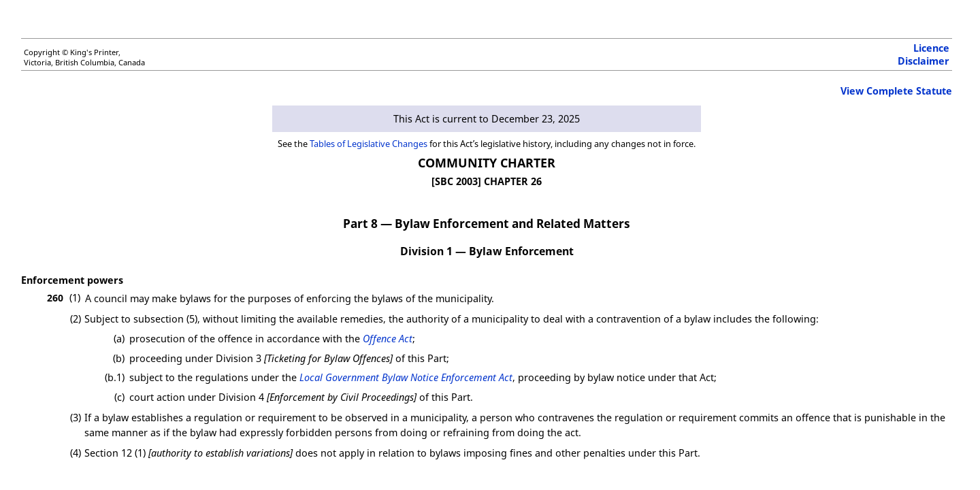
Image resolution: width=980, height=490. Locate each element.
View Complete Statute (896, 91)
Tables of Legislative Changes (369, 144)
